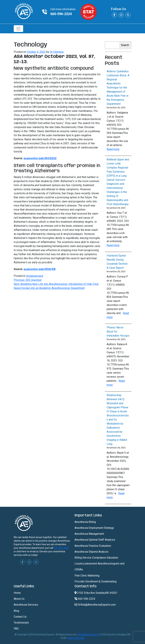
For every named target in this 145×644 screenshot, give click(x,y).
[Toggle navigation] (18, 29)
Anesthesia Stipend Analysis (92, 552)
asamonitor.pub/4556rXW (40, 269)
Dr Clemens (57, 52)
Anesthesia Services (26, 605)
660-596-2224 (61, 14)
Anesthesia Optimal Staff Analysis (95, 540)
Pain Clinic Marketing (87, 576)
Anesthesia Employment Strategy (94, 528)
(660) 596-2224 (76, 638)
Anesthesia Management (89, 534)
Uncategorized (34, 276)
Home (17, 593)
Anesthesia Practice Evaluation (93, 546)
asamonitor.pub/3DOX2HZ (40, 158)
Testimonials (21, 623)
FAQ (16, 629)
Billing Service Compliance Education (96, 558)
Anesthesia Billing (85, 522)
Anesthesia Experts (89, 635)
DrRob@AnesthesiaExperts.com (95, 605)
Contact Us (20, 617)
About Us (19, 599)
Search (125, 45)
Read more (113, 149)
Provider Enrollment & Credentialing (95, 581)
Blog (16, 611)
